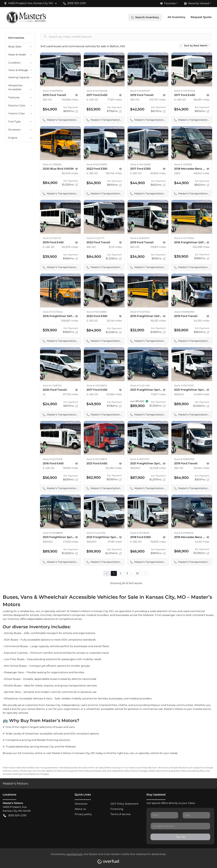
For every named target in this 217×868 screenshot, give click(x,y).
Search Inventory (145, 17)
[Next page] (145, 574)
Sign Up (180, 837)
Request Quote (201, 17)
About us (80, 809)
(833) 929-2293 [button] (74, 3)
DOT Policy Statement (124, 804)
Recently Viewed (197, 3)
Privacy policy (83, 814)
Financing (117, 809)
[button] (32, 3)
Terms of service (120, 814)
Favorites (168, 3)
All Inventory (176, 17)
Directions (81, 804)
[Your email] (180, 826)
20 (137, 573)
